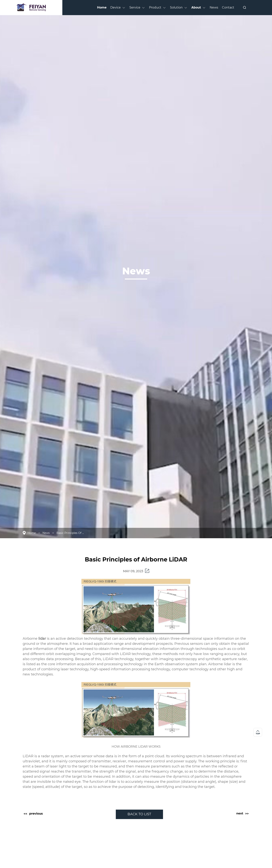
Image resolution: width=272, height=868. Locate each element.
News (46, 533)
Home (32, 533)
